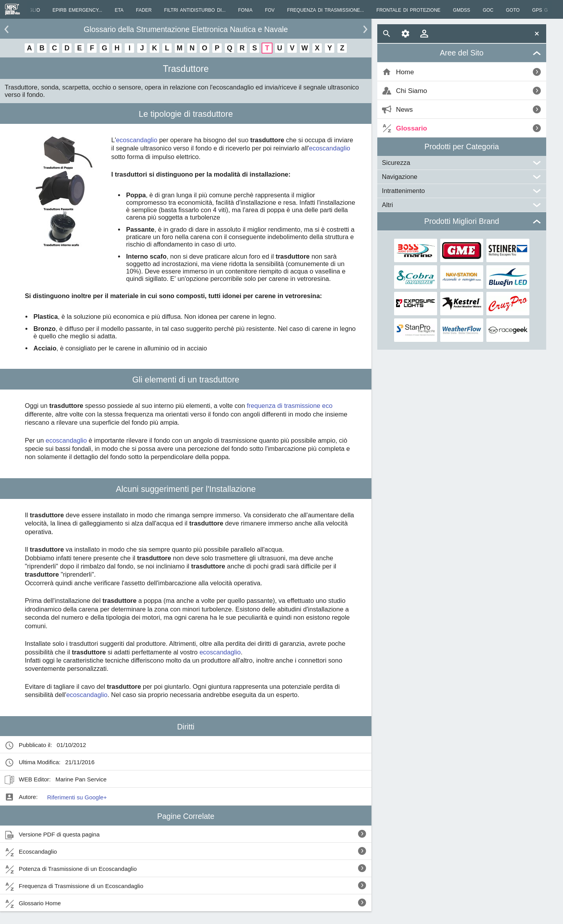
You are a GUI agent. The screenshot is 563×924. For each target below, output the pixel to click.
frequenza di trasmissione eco (290, 406)
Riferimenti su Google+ (77, 797)
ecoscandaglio (137, 140)
